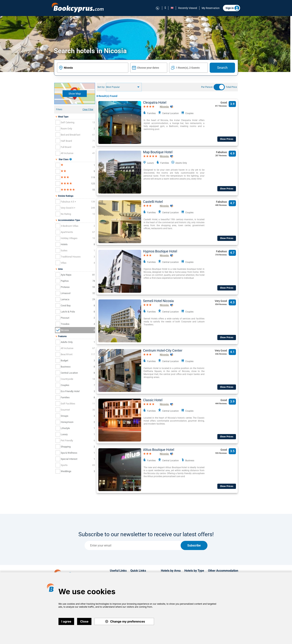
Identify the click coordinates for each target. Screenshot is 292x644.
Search (222, 68)
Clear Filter (88, 109)
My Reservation (211, 8)
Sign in (232, 8)
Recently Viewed (188, 8)
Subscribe (194, 545)
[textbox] (93, 68)
